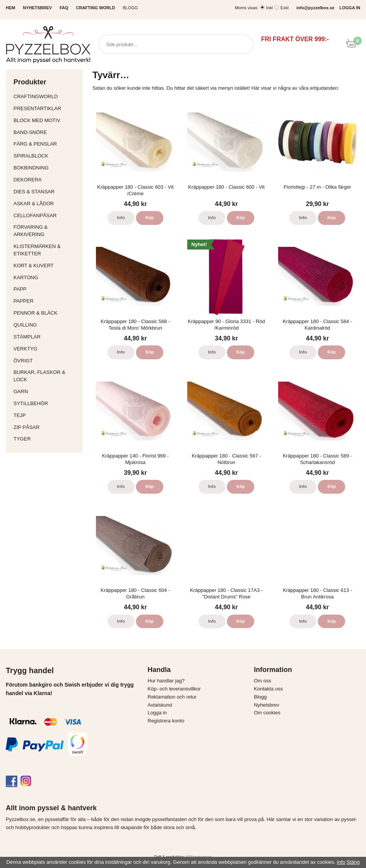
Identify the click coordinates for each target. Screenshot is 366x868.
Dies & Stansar (46, 192)
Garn (46, 391)
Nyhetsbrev (267, 705)
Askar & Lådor (34, 204)
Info (121, 218)
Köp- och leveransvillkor (174, 689)
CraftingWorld (46, 96)
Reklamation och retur (172, 697)
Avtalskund (160, 705)
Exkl (285, 8)
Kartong (46, 277)
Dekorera (46, 180)
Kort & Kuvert (46, 266)
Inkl (269, 8)
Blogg (130, 8)
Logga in (157, 713)
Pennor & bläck (46, 313)
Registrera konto (166, 721)
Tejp (46, 415)
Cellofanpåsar (35, 215)
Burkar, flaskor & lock (46, 376)
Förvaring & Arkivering (46, 231)
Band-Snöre (46, 132)
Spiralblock (31, 156)
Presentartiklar (46, 108)
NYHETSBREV (37, 8)
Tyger (46, 439)
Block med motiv (37, 120)
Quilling (46, 325)
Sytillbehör (46, 403)
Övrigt (23, 361)
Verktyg (46, 349)
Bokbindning (46, 168)
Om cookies (267, 713)
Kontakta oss (268, 689)
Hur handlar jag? (166, 681)
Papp (46, 289)
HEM (10, 8)
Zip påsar (27, 427)
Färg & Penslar (46, 144)
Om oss (263, 681)
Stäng (353, 862)
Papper (46, 301)
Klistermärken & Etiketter (46, 250)
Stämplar (46, 337)
